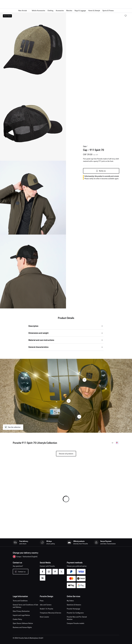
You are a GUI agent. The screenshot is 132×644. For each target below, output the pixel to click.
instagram (49, 570)
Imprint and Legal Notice (21, 615)
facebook (42, 570)
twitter (61, 570)
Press (42, 601)
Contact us (22, 572)
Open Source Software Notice (23, 623)
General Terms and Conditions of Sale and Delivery (25, 606)
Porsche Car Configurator (75, 613)
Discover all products (66, 454)
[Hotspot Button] (84, 380)
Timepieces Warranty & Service (50, 613)
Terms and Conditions (20, 601)
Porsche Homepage (73, 609)
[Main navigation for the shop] (66, 11)
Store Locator (44, 617)
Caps (85, 146)
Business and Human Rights (22, 627)
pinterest (55, 570)
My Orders (70, 601)
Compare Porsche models (75, 623)
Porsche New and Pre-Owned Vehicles (77, 618)
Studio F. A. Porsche (46, 609)
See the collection (14, 427)
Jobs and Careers (46, 605)
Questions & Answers (74, 605)
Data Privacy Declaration (21, 611)
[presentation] (66, 396)
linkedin (42, 577)
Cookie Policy (17, 619)
